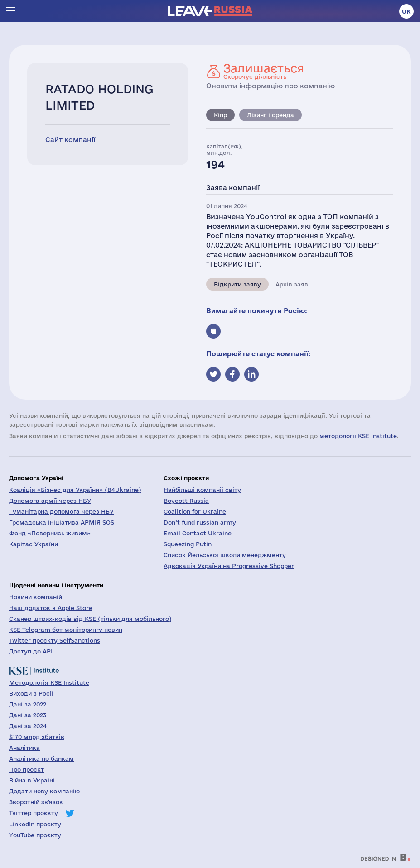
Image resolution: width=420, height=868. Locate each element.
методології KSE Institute (358, 436)
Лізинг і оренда (270, 115)
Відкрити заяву (237, 284)
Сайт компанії (70, 140)
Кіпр (220, 115)
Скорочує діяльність (264, 71)
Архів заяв (292, 284)
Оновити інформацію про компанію (270, 86)
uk (406, 11)
